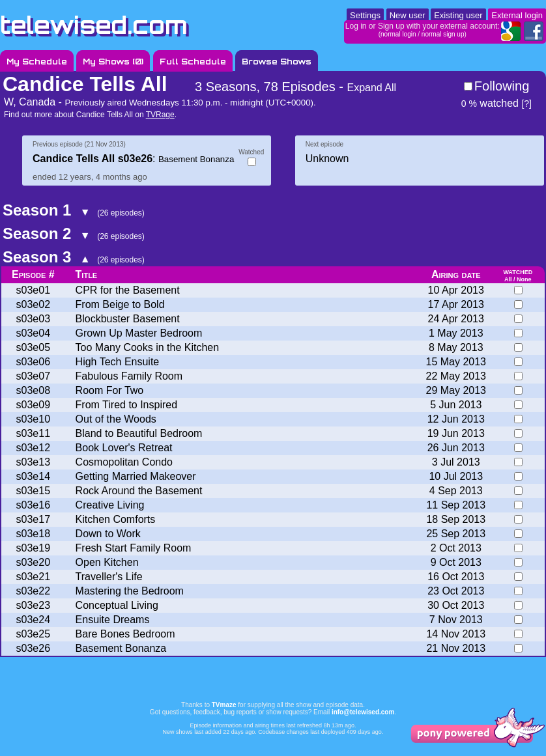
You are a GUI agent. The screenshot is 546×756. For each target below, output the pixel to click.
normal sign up (443, 34)
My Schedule (37, 62)
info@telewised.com (363, 712)
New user (408, 15)
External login (517, 15)
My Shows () (113, 62)
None (524, 279)
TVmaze (224, 705)
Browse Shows (277, 62)
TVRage (160, 115)
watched (490, 103)
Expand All (371, 88)
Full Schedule (193, 62)
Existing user (458, 15)
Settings (365, 15)
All (508, 279)
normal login (398, 34)
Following (502, 86)
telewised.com (94, 25)
